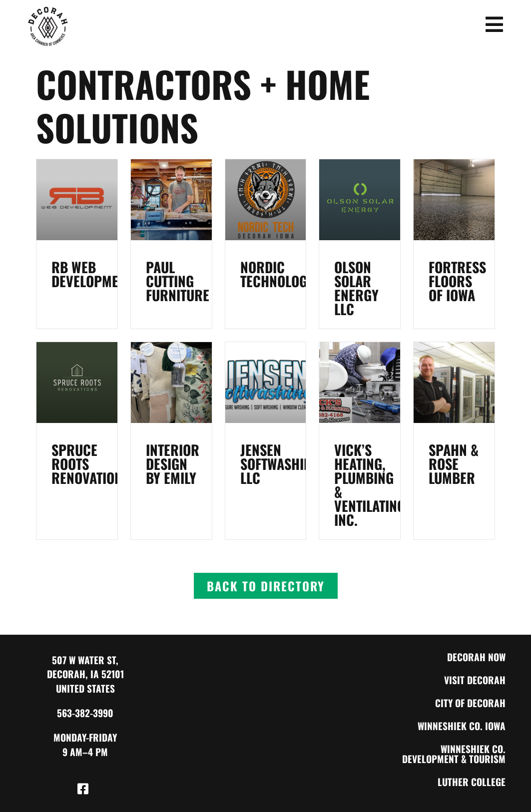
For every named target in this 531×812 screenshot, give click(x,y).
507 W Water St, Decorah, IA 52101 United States (85, 674)
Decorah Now (476, 657)
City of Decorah (470, 703)
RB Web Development (92, 274)
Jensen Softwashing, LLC (282, 464)
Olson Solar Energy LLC (356, 288)
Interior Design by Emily (173, 464)
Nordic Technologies (282, 274)
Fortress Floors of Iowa (457, 281)
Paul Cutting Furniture (178, 281)
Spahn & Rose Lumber (454, 464)
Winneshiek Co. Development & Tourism (454, 754)
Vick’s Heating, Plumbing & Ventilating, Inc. (371, 485)
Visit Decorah (475, 680)
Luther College (472, 782)
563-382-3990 (85, 713)
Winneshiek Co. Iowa (462, 726)
